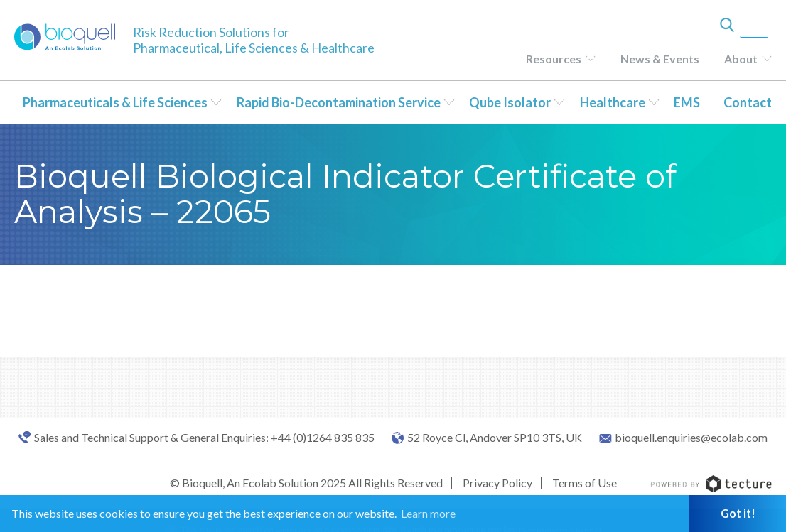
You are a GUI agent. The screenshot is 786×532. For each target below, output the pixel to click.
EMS (687, 102)
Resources (554, 59)
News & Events (660, 59)
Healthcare (613, 102)
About (741, 59)
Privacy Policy (497, 483)
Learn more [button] (428, 513)
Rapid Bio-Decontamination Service (339, 102)
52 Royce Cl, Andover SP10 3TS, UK (495, 438)
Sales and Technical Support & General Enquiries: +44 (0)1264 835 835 (204, 438)
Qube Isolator (510, 102)
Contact (748, 102)
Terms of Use (585, 483)
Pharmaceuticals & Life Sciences (115, 102)
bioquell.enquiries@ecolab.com (691, 438)
